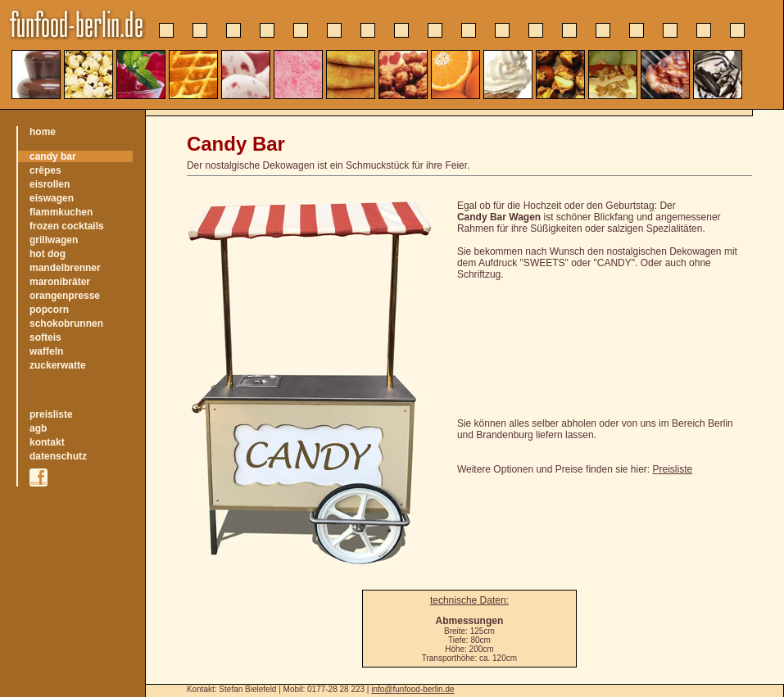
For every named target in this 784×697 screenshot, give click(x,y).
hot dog (48, 254)
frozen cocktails (67, 226)
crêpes (45, 170)
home (43, 132)
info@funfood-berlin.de (412, 689)
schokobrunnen (66, 324)
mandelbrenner (65, 268)
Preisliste (673, 469)
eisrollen (50, 184)
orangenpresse (65, 296)
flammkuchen (61, 212)
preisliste (51, 414)
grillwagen (54, 240)
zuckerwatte (58, 365)
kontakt (47, 442)
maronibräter (60, 282)
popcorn (49, 310)
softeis (45, 337)
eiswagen (52, 198)
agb (38, 428)
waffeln (46, 351)
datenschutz (58, 456)
